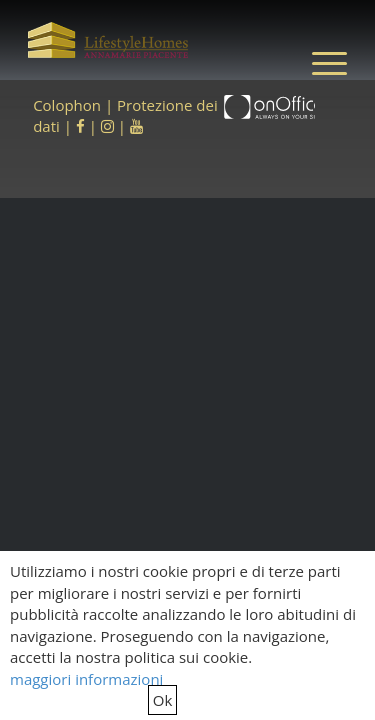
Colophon (67, 105)
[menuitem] (319, 62)
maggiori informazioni (86, 679)
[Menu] (319, 62)
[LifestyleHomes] (107, 40)
